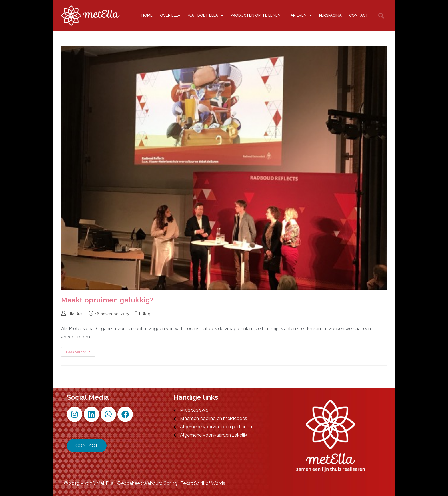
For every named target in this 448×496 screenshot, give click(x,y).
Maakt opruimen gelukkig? (107, 300)
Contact (359, 15)
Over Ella (170, 15)
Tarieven (300, 16)
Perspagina (330, 15)
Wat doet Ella (205, 16)
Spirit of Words (210, 483)
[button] (381, 16)
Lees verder (81, 350)
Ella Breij (76, 314)
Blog (146, 314)
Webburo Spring (160, 483)
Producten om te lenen (256, 15)
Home (147, 15)
